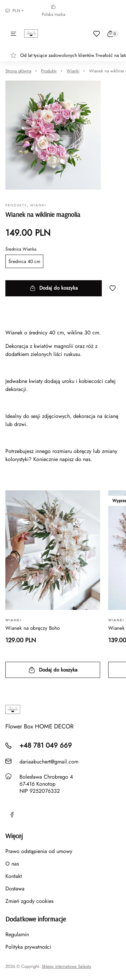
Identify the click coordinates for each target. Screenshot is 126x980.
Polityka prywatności (28, 947)
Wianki (73, 71)
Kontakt (14, 876)
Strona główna (18, 71)
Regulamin (17, 934)
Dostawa (15, 889)
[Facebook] (12, 815)
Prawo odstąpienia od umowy (39, 851)
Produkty (49, 71)
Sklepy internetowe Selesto (66, 967)
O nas (12, 864)
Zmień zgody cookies (29, 901)
